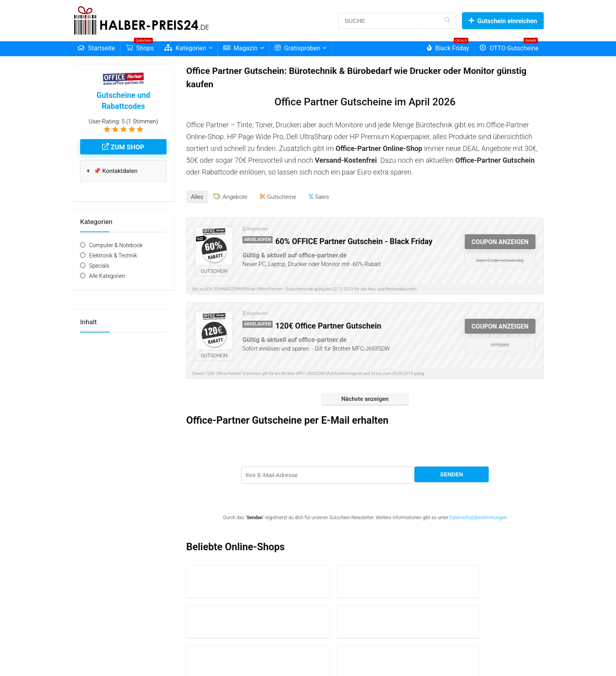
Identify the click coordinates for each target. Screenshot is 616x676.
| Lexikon (266, 659)
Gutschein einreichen (503, 21)
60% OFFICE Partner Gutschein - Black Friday (354, 239)
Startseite (96, 48)
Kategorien (185, 48)
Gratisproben (298, 48)
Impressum (196, 659)
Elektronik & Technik (113, 255)
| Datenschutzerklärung (232, 659)
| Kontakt (285, 659)
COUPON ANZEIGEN (500, 239)
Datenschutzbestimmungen (478, 515)
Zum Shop (123, 147)
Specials (99, 266)
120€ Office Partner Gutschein (328, 323)
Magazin (240, 48)
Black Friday (448, 47)
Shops (140, 47)
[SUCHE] (447, 21)
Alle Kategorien (107, 276)
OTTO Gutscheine (509, 47)
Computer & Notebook (116, 245)
